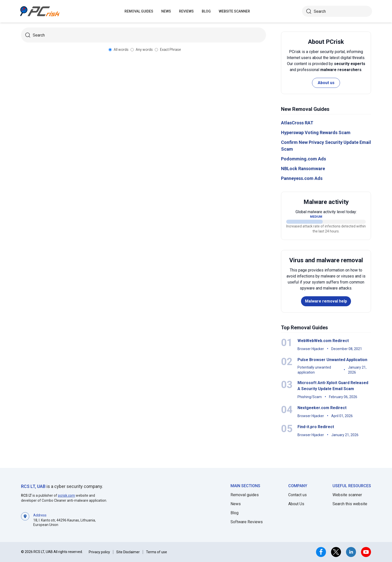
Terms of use (156, 552)
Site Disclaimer (128, 552)
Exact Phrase (170, 50)
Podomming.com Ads (303, 159)
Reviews (186, 11)
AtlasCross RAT (297, 123)
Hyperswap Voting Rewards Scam (316, 132)
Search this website (350, 504)
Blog (206, 11)
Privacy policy (99, 552)
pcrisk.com (66, 495)
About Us (296, 504)
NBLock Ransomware (303, 169)
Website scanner (347, 495)
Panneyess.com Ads (302, 178)
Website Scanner (234, 11)
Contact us (297, 495)
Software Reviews (247, 522)
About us (326, 83)
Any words (144, 50)
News (166, 11)
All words (121, 50)
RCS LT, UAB (33, 486)
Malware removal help (326, 301)
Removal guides (139, 11)
